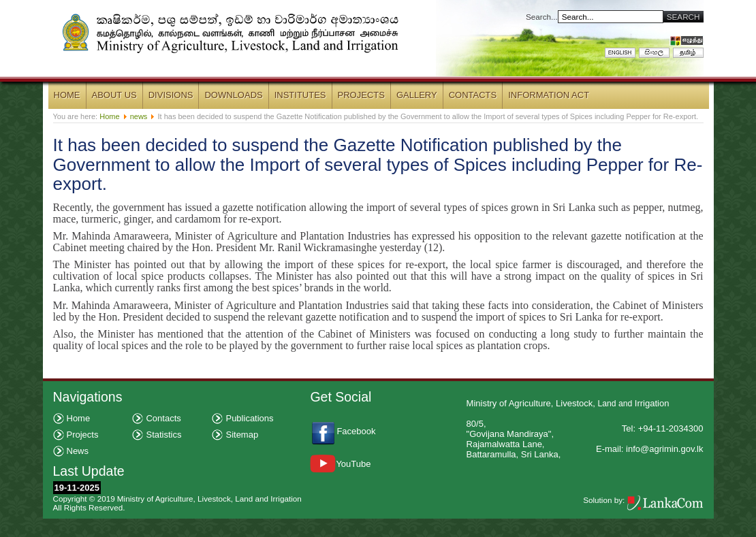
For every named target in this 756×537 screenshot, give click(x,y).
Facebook (357, 431)
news (139, 116)
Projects (83, 435)
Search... (542, 17)
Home (109, 116)
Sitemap (242, 435)
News (78, 451)
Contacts (163, 418)
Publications (249, 418)
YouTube (340, 464)
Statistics (163, 435)
